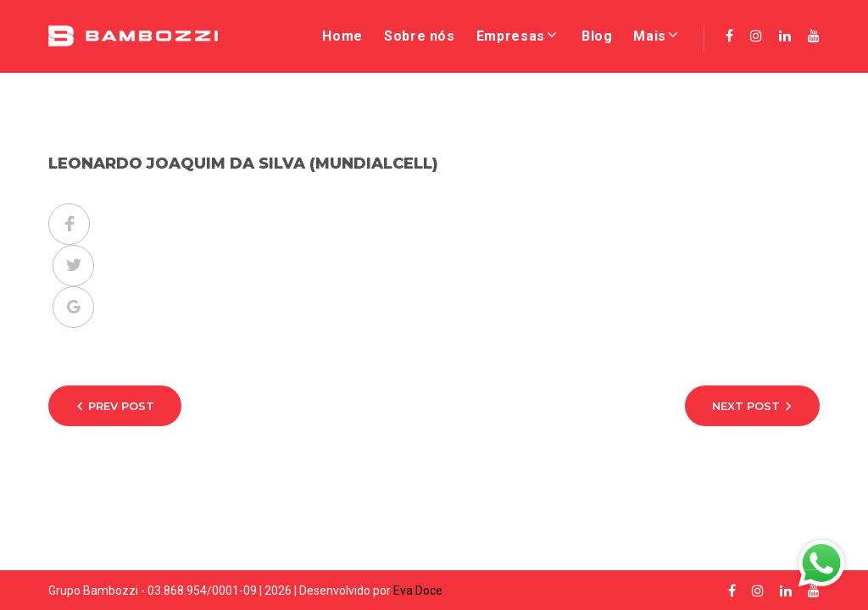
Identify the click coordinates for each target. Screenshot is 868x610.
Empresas (511, 36)
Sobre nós (420, 36)
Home (342, 36)
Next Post (746, 406)
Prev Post (121, 406)
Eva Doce (418, 591)
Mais (650, 36)
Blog (597, 36)
